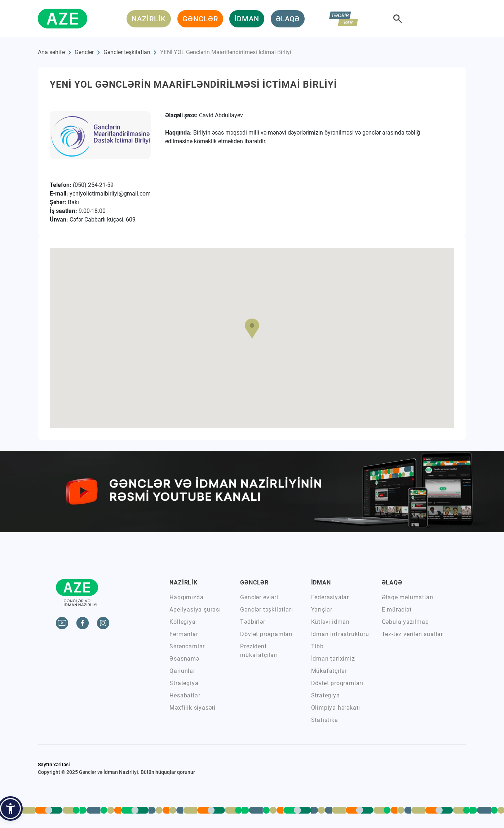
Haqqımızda (186, 597)
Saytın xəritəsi (54, 765)
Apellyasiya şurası (195, 610)
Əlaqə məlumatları (408, 597)
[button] (252, 328)
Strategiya (184, 683)
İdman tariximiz (333, 659)
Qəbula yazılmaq (405, 622)
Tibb (317, 646)
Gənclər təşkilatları (127, 52)
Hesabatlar (185, 695)
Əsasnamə (184, 659)
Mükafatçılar (329, 671)
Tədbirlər (253, 622)
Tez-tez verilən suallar (412, 634)
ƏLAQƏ (288, 19)
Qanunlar (182, 671)
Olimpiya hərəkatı (336, 708)
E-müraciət (397, 610)
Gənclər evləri (259, 597)
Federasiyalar (330, 597)
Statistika (325, 720)
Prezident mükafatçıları (259, 651)
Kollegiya (182, 622)
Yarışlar (322, 610)
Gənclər (84, 52)
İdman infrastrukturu (340, 634)
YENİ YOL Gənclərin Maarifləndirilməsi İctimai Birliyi (226, 52)
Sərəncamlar (187, 646)
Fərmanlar (184, 634)
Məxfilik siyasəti (193, 708)
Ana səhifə (51, 52)
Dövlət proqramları (266, 634)
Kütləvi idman (330, 622)
